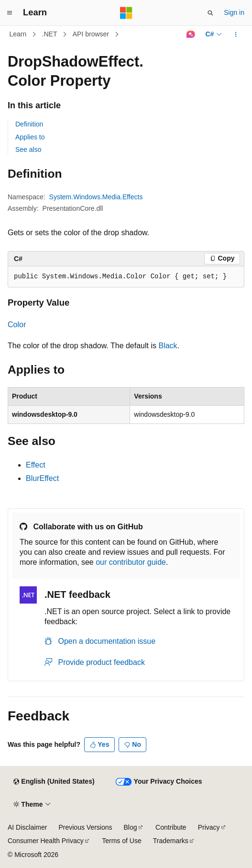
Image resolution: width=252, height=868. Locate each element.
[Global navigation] (10, 13)
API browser (91, 34)
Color (17, 325)
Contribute (171, 827)
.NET (50, 34)
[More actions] (236, 34)
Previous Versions (85, 827)
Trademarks (171, 841)
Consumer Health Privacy (46, 841)
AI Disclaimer (27, 827)
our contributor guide (131, 562)
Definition (29, 124)
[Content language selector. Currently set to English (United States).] (54, 782)
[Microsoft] (126, 13)
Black (168, 346)
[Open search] (210, 13)
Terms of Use (121, 841)
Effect (36, 465)
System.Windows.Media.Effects (96, 197)
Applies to (30, 137)
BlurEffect (42, 478)
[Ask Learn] (191, 34)
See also (28, 149)
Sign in (234, 12)
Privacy (209, 827)
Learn (18, 34)
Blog (131, 827)
